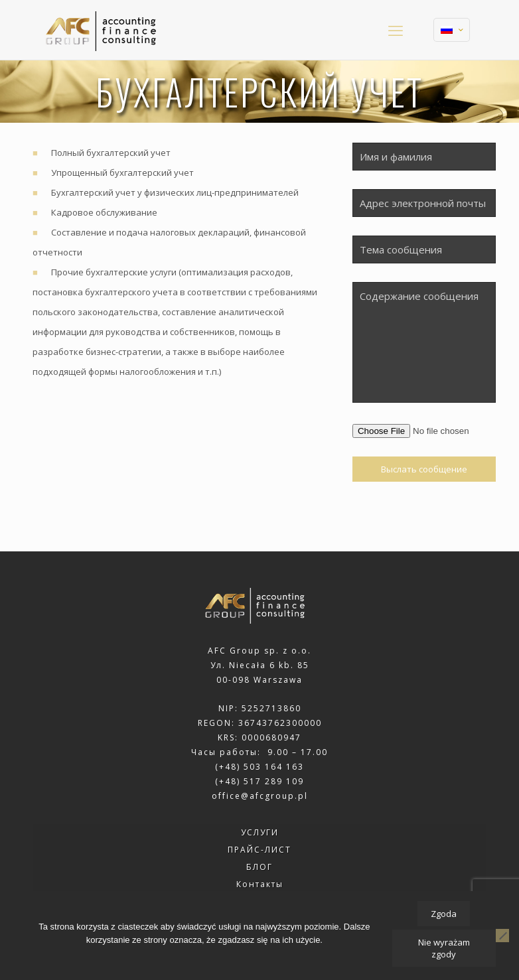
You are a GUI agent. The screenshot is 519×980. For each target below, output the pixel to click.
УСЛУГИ (260, 832)
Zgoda (444, 914)
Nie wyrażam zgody (444, 948)
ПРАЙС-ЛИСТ (259, 850)
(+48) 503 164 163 (259, 767)
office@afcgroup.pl (260, 796)
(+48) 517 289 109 (259, 781)
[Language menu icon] (452, 30)
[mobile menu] (396, 30)
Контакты (260, 884)
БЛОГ (259, 867)
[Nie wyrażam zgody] (502, 936)
